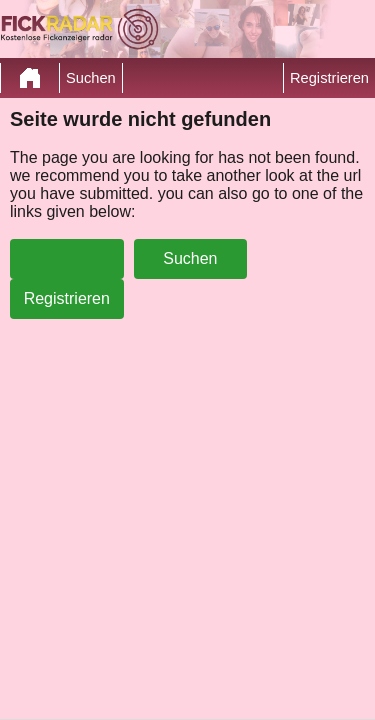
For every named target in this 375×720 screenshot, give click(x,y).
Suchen (91, 78)
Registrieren (329, 78)
